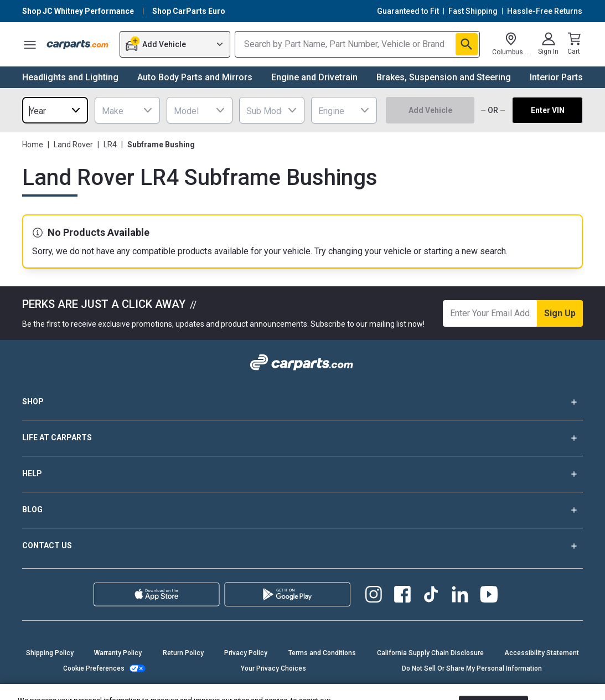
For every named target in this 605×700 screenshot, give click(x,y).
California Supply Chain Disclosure (430, 653)
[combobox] (55, 110)
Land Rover (73, 145)
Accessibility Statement (542, 653)
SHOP (302, 402)
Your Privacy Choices (273, 668)
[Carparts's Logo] (79, 44)
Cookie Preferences (94, 668)
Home (33, 145)
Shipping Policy (50, 653)
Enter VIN (548, 110)
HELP (302, 474)
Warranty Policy (118, 653)
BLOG (302, 510)
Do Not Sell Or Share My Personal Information (472, 668)
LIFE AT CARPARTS (302, 438)
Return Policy (183, 653)
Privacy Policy (246, 653)
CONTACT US (302, 546)
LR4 (110, 145)
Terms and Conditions (322, 653)
